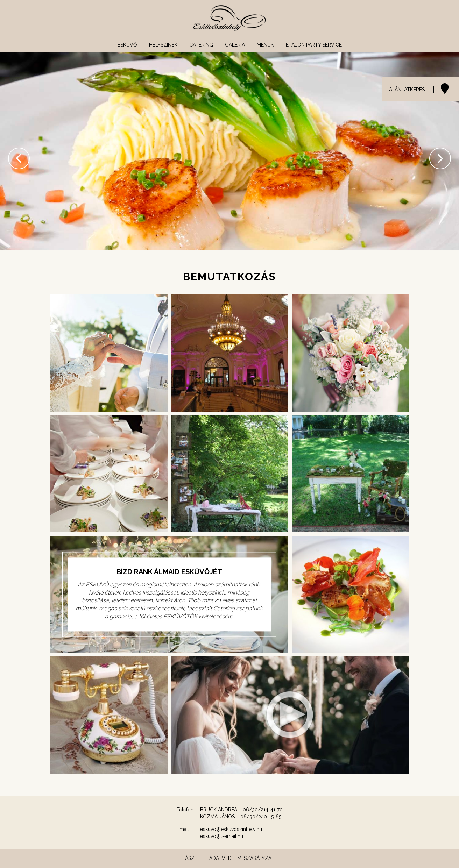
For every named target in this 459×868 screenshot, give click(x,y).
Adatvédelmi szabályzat (242, 858)
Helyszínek (163, 45)
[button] (12, 151)
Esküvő (127, 45)
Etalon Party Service (314, 45)
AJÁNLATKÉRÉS (407, 90)
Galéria (235, 45)
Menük (265, 45)
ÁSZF (191, 858)
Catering (201, 45)
